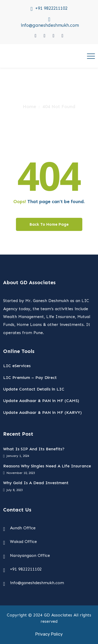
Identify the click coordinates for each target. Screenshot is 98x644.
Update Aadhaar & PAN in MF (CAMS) (41, 401)
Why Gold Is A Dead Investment (36, 483)
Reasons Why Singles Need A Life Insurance (47, 466)
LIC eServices (17, 366)
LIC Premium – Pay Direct (30, 378)
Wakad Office (23, 542)
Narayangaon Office (30, 555)
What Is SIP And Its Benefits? (34, 449)
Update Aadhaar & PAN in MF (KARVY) (42, 412)
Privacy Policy (49, 634)
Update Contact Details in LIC (34, 389)
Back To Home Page (49, 224)
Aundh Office (23, 528)
